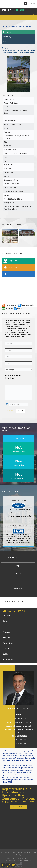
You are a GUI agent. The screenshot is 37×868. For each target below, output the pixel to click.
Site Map (18, 855)
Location (7, 42)
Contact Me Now (18, 807)
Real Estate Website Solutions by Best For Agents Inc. (18, 861)
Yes (13, 378)
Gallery (6, 621)
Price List (18, 573)
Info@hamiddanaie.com (18, 718)
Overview (7, 32)
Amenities (9, 274)
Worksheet (18, 588)
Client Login (33, 852)
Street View (10, 267)
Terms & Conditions (23, 852)
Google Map (10, 261)
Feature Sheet (18, 581)
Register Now (8, 660)
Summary (7, 37)
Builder (6, 654)
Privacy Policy (12, 852)
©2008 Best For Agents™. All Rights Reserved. (19, 859)
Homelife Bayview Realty (18, 722)
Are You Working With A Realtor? (15, 375)
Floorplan (18, 566)
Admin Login (4, 852)
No (8, 378)
